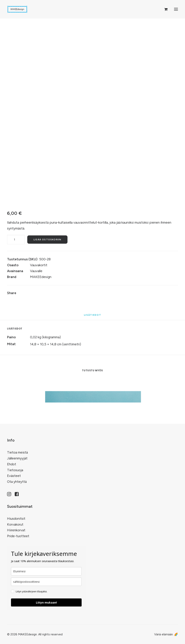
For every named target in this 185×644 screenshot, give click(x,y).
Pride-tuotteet (18, 536)
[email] (46, 582)
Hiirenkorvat (16, 530)
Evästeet (14, 476)
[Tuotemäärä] (16, 240)
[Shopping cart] (164, 9)
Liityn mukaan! (46, 602)
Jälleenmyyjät (17, 458)
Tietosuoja (15, 470)
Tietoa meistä (17, 452)
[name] (46, 571)
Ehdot (12, 464)
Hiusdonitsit (16, 519)
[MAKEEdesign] (17, 9)
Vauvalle (36, 271)
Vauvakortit (39, 265)
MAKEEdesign (41, 277)
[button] (176, 9)
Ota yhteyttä (17, 482)
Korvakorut (15, 524)
